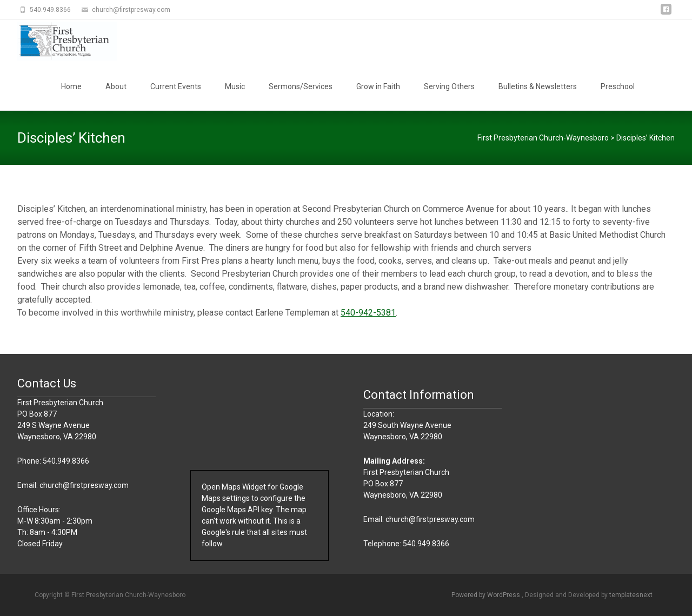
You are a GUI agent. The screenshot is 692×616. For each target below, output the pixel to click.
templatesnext (631, 595)
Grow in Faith (378, 86)
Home (71, 86)
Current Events (176, 86)
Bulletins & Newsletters (538, 86)
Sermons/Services (301, 86)
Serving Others (449, 86)
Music (235, 86)
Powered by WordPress (487, 595)
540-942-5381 (368, 313)
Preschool (618, 86)
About (116, 86)
